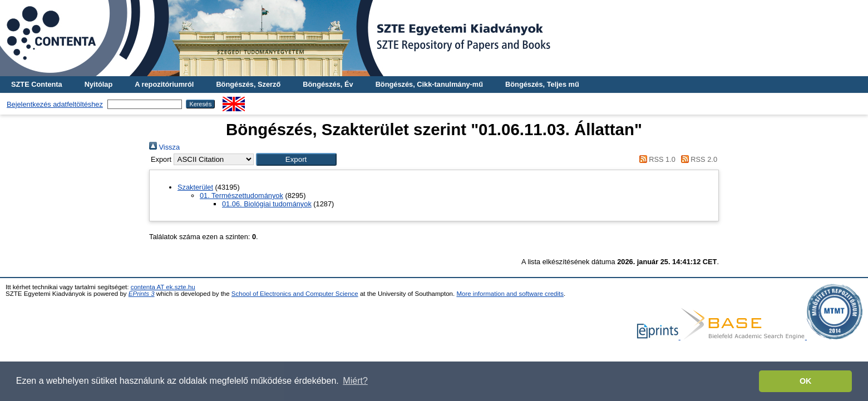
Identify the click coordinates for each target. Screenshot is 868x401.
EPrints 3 (142, 294)
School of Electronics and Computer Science (295, 294)
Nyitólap (98, 84)
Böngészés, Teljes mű (542, 84)
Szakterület (195, 187)
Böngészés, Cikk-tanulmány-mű (429, 84)
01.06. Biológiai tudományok (267, 204)
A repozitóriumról (164, 84)
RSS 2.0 (697, 159)
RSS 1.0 (655, 159)
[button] (296, 159)
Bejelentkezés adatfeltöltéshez (55, 104)
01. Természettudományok (241, 195)
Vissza (164, 147)
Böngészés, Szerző (248, 84)
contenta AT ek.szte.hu (163, 287)
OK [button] (806, 381)
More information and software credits (510, 294)
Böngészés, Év (328, 84)
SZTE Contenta (37, 84)
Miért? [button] (355, 381)
